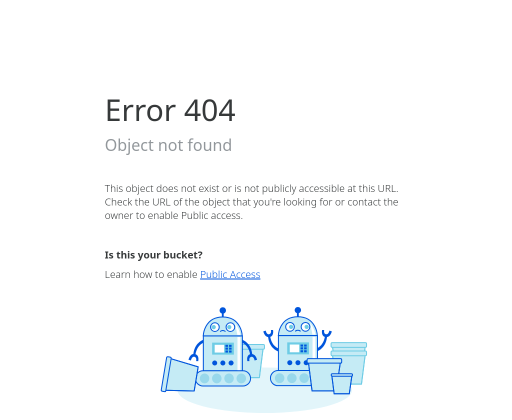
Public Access (230, 274)
